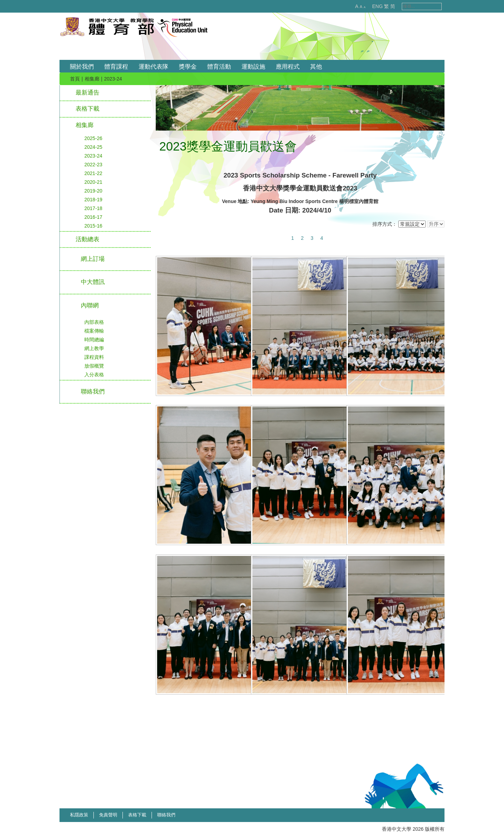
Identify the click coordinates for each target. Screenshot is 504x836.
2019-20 (93, 191)
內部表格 (94, 322)
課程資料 (94, 357)
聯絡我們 (166, 815)
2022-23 (93, 165)
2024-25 (93, 147)
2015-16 (93, 226)
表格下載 (87, 109)
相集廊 (92, 79)
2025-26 (93, 138)
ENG (370, 6)
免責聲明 (108, 815)
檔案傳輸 (94, 331)
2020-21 (93, 182)
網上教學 (94, 348)
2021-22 (93, 173)
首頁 (75, 79)
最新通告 (87, 93)
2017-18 (93, 208)
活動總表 (87, 239)
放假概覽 (94, 366)
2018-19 (93, 200)
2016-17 (93, 217)
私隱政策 (79, 815)
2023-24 (93, 156)
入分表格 (94, 375)
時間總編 (94, 340)
